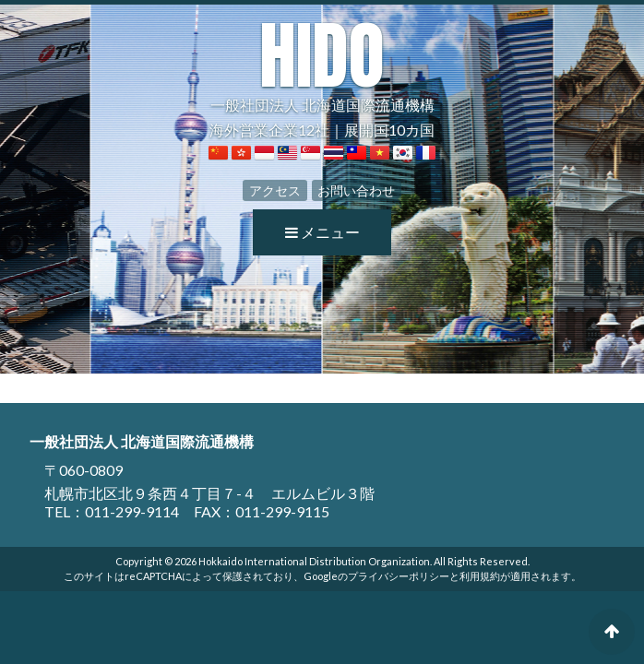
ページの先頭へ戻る (612, 632)
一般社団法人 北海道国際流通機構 (322, 66)
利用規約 (480, 576)
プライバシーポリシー (399, 576)
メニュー (322, 232)
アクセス (275, 190)
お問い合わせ (356, 190)
